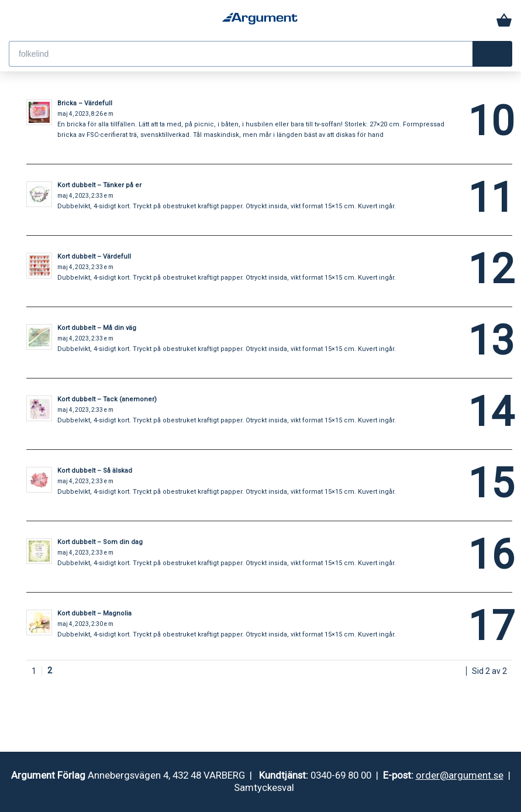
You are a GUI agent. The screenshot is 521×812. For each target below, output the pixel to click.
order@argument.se (460, 775)
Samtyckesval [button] (264, 787)
